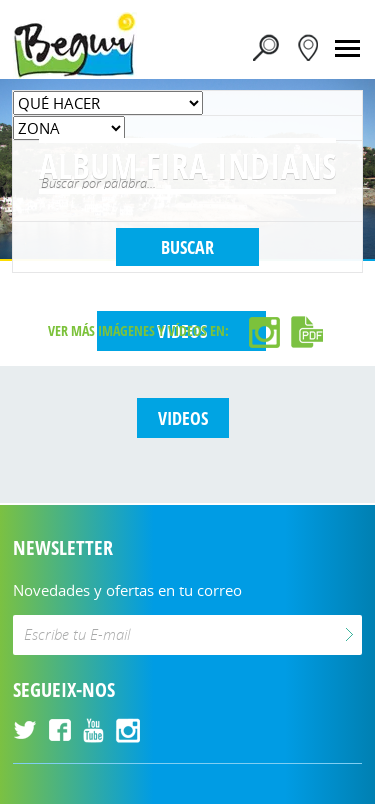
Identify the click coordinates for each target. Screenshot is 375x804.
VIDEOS (183, 418)
